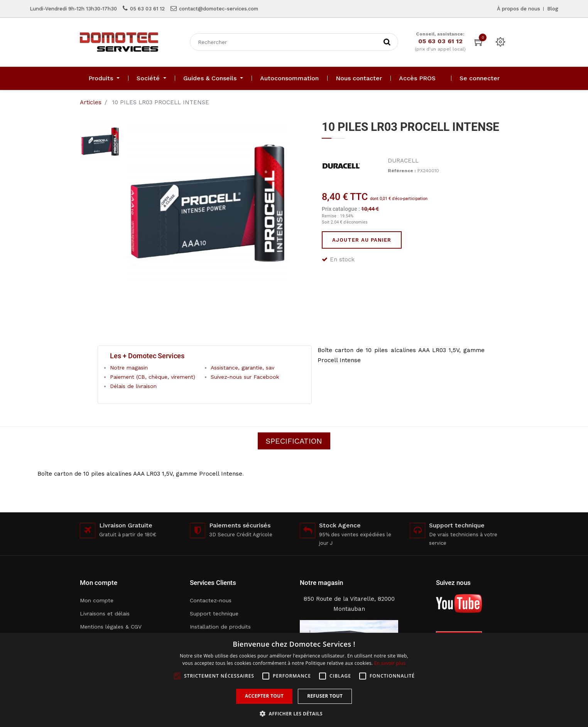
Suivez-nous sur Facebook (245, 377)
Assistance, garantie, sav (242, 368)
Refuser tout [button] (325, 696)
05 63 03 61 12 (147, 9)
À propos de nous (519, 9)
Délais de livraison (133, 386)
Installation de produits (220, 627)
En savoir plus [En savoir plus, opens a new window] (390, 663)
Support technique (214, 613)
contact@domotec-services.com (219, 9)
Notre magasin (129, 368)
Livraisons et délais (105, 613)
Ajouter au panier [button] (362, 240)
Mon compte (97, 600)
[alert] (294, 680)
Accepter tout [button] (264, 696)
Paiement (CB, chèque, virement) (153, 377)
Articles (91, 102)
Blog (553, 9)
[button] (294, 714)
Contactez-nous (211, 600)
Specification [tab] (294, 441)
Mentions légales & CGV (111, 627)
